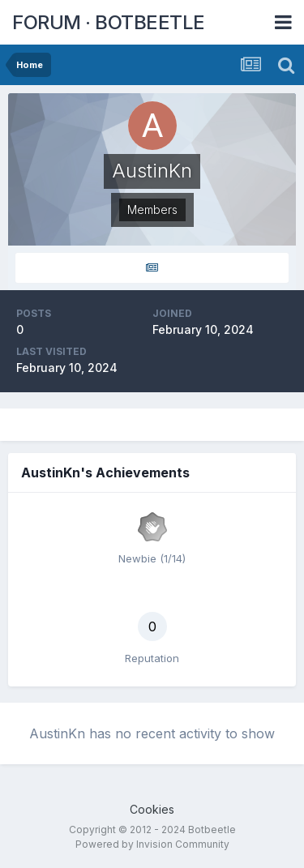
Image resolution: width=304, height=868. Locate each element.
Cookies (152, 809)
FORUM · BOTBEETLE (109, 22)
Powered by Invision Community (152, 844)
